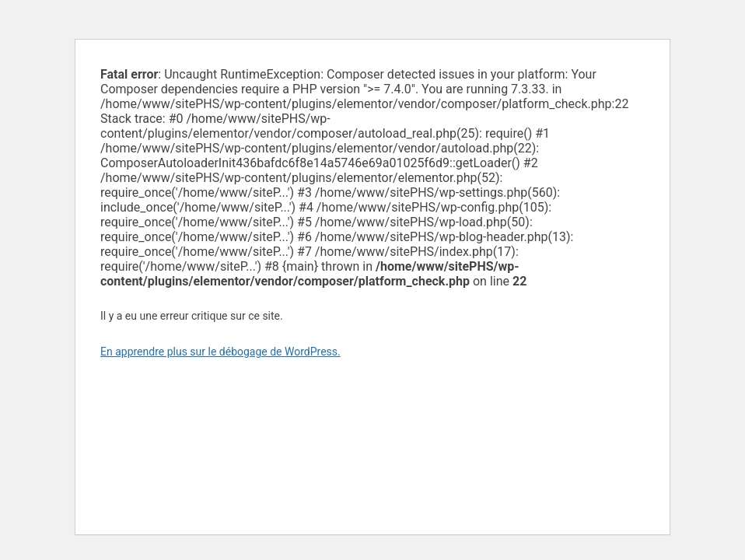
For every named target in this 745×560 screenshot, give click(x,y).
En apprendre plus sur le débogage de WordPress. (220, 352)
